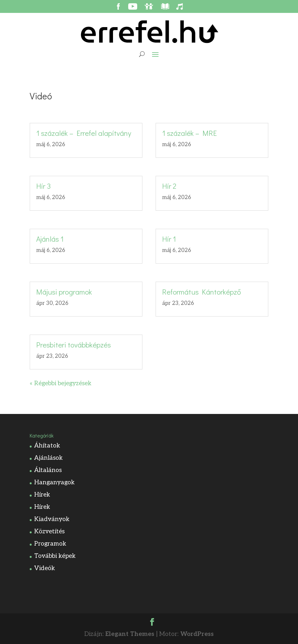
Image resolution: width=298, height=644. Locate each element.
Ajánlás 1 (50, 239)
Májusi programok (64, 292)
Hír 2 (169, 186)
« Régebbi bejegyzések (61, 383)
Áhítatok (47, 446)
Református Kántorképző (201, 292)
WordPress (197, 634)
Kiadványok (52, 519)
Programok (50, 544)
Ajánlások (48, 458)
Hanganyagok (54, 483)
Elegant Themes (130, 634)
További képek (55, 556)
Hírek (42, 495)
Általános (48, 470)
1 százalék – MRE (190, 133)
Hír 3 (43, 186)
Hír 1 (169, 239)
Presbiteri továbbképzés (73, 345)
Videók (45, 568)
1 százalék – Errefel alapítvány (84, 133)
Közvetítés (49, 532)
